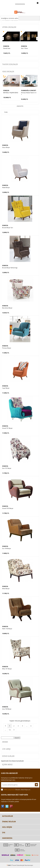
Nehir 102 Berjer (7, 629)
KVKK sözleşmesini (9, 790)
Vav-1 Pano (7, 48)
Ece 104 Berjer (7, 549)
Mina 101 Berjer (7, 669)
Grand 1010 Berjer (8, 508)
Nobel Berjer (6, 188)
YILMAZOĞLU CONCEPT (11, 90)
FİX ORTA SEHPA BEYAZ (28, 48)
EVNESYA (6, 46)
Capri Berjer (6, 388)
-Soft (9, 865)
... (27, 726)
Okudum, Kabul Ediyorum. (16, 790)
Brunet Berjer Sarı (8, 228)
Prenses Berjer (7, 348)
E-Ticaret (14, 865)
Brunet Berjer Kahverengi (10, 268)
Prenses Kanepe (26, 93)
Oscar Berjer (6, 147)
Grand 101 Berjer (7, 428)
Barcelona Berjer (7, 308)
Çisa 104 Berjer (7, 709)
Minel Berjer (6, 589)
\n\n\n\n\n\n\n (20, 9)
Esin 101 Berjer (7, 468)
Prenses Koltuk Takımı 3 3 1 (11, 94)
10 (10, 730)
